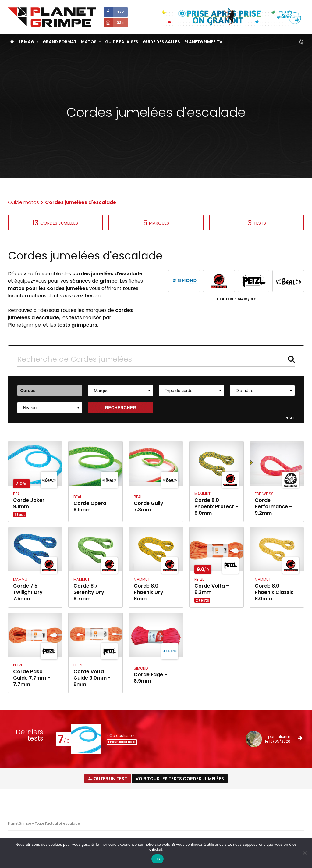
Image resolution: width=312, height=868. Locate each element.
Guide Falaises (122, 42)
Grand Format (60, 42)
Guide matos (23, 202)
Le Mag (27, 42)
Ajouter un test (108, 779)
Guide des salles (161, 42)
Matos (89, 42)
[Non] (304, 853)
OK (157, 859)
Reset (290, 418)
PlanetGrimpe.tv (203, 42)
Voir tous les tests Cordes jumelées (180, 779)
